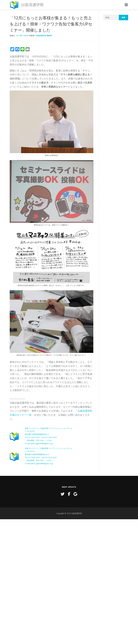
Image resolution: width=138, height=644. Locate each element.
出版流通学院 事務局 (44, 36)
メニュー (126, 5)
